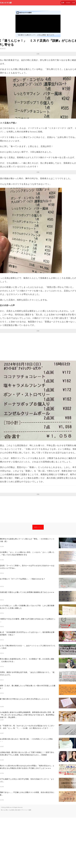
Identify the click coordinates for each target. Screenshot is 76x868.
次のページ (38, 578)
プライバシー (25, 860)
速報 (74, 3)
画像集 (68, 3)
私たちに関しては (6, 860)
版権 (30, 860)
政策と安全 (14, 860)
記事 (63, 3)
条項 (19, 860)
